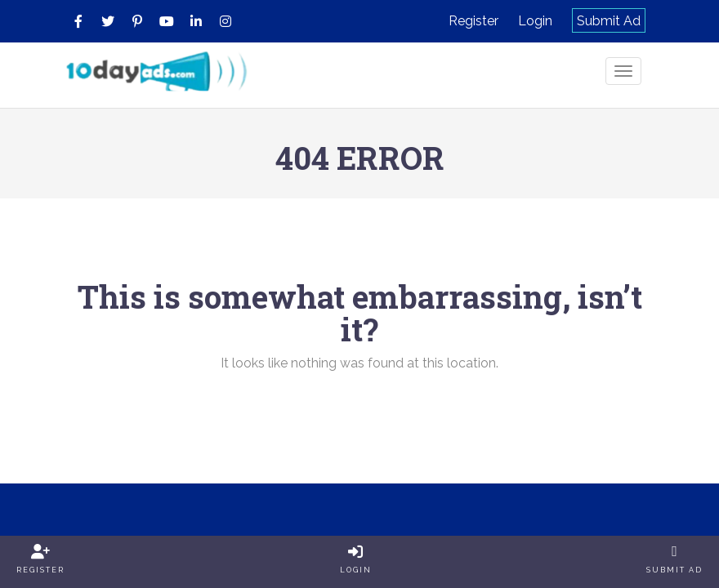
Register (473, 21)
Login (535, 21)
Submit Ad (609, 21)
